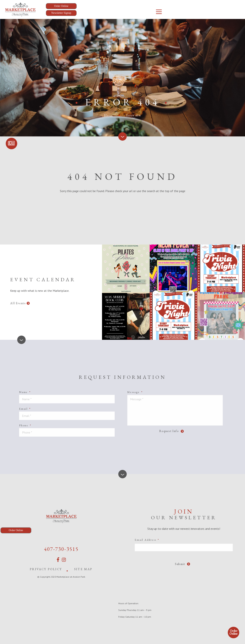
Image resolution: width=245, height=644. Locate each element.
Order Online (234, 632)
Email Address (147, 540)
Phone (25, 425)
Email (25, 409)
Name (25, 392)
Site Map (83, 569)
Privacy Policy (46, 569)
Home (109, 115)
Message (135, 392)
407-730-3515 (61, 549)
